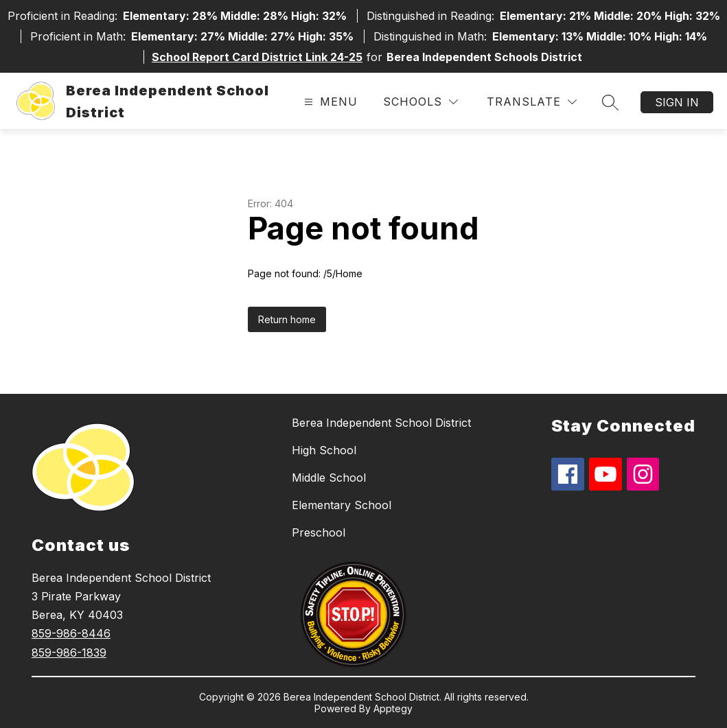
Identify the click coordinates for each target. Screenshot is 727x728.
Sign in (677, 102)
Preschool (319, 532)
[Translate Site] (532, 102)
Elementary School (342, 505)
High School (324, 450)
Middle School (329, 478)
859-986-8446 (71, 633)
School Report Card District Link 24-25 (257, 57)
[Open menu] (329, 102)
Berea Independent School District (381, 423)
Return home (287, 319)
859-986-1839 (69, 653)
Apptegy (393, 708)
